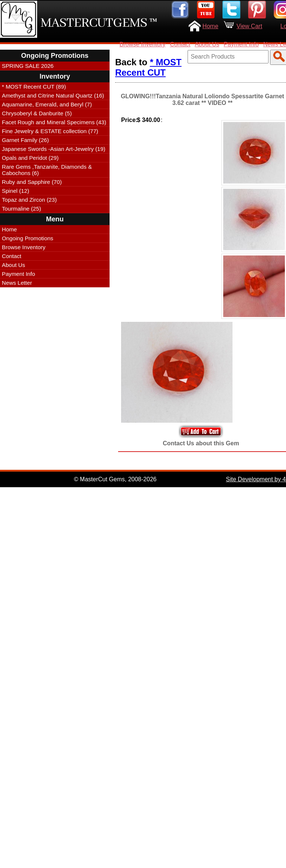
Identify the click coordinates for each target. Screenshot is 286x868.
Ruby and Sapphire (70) (32, 182)
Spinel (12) (15, 191)
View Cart (249, 26)
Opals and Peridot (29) (30, 158)
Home (210, 26)
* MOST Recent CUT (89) (34, 87)
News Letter (17, 283)
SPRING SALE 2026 (28, 66)
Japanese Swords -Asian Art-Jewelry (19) (54, 149)
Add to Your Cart (201, 431)
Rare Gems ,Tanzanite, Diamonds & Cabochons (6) (47, 170)
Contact (180, 44)
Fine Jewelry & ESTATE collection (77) (50, 131)
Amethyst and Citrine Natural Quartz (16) (53, 95)
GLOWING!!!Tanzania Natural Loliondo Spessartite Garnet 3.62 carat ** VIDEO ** (202, 100)
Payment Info (241, 44)
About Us (207, 44)
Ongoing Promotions (27, 238)
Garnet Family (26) (25, 140)
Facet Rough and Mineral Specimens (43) (54, 122)
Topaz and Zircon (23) (29, 200)
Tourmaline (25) (22, 209)
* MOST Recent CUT (148, 67)
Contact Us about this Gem (201, 443)
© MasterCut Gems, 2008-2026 (115, 479)
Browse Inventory (143, 44)
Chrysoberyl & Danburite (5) (37, 113)
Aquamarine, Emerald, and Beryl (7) (47, 104)
